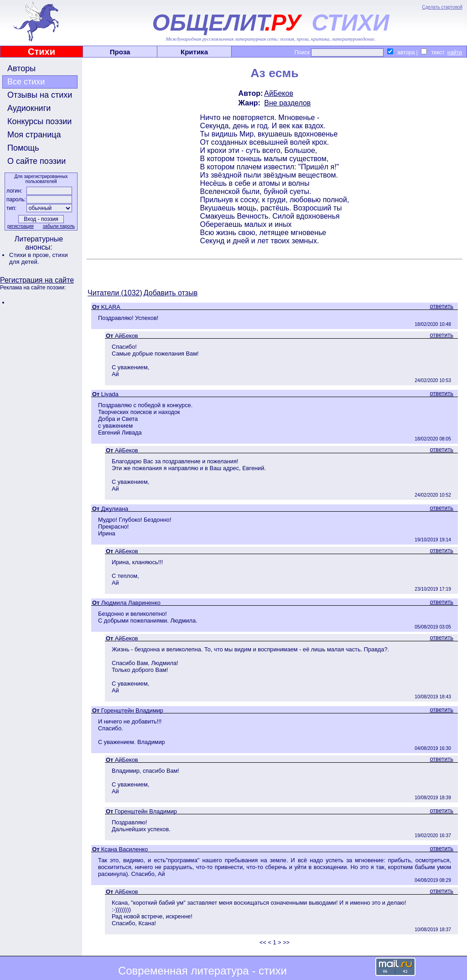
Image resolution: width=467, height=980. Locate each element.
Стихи (42, 52)
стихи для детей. (39, 258)
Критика (194, 52)
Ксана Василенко (125, 849)
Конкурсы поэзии (39, 121)
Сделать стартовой (442, 7)
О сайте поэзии (36, 161)
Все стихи (26, 82)
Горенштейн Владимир (132, 710)
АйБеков (279, 93)
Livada (110, 394)
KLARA (111, 307)
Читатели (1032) (115, 293)
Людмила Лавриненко (131, 603)
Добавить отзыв (171, 293)
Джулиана (115, 509)
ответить (441, 306)
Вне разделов (287, 103)
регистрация (21, 226)
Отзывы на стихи (40, 95)
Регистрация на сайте (37, 280)
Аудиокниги (29, 108)
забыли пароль (59, 226)
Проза (120, 52)
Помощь (23, 148)
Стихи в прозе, (31, 255)
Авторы (21, 68)
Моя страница (34, 135)
